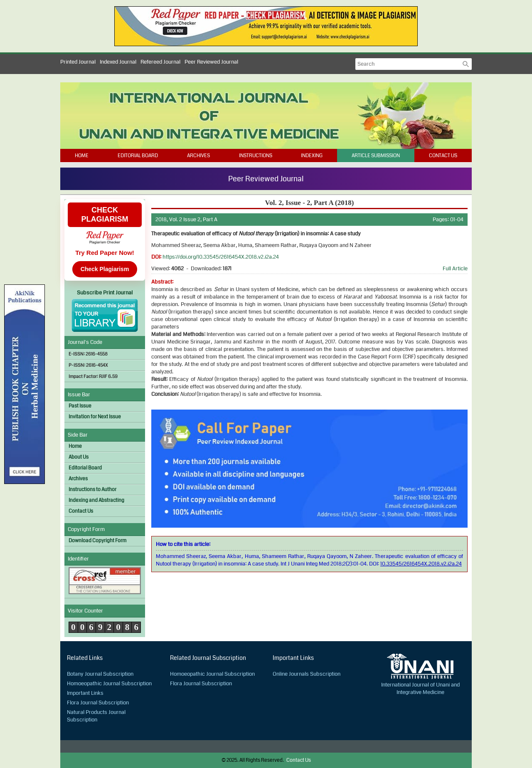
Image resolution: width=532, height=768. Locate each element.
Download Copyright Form (97, 541)
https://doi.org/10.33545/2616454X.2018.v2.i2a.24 (221, 257)
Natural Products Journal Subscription (96, 716)
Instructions (256, 156)
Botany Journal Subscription (100, 674)
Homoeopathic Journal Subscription (109, 684)
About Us (79, 457)
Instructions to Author (92, 490)
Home (82, 156)
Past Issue (80, 406)
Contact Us (443, 156)
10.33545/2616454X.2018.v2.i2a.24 (421, 564)
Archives (198, 156)
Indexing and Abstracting (96, 500)
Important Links (85, 693)
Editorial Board (138, 156)
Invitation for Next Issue (95, 417)
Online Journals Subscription (307, 674)
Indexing (312, 156)
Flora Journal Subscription (98, 703)
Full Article (455, 269)
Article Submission (376, 156)
